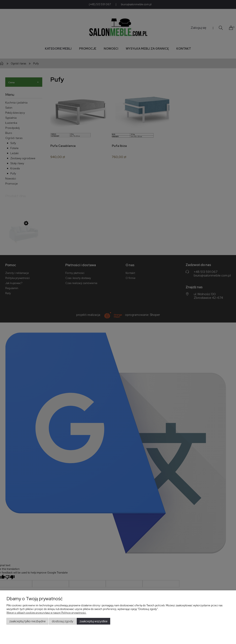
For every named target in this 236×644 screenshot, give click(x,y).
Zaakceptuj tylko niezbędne (28, 621)
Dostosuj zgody (62, 621)
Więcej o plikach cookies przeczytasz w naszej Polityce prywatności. (46, 613)
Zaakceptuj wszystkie (94, 621)
